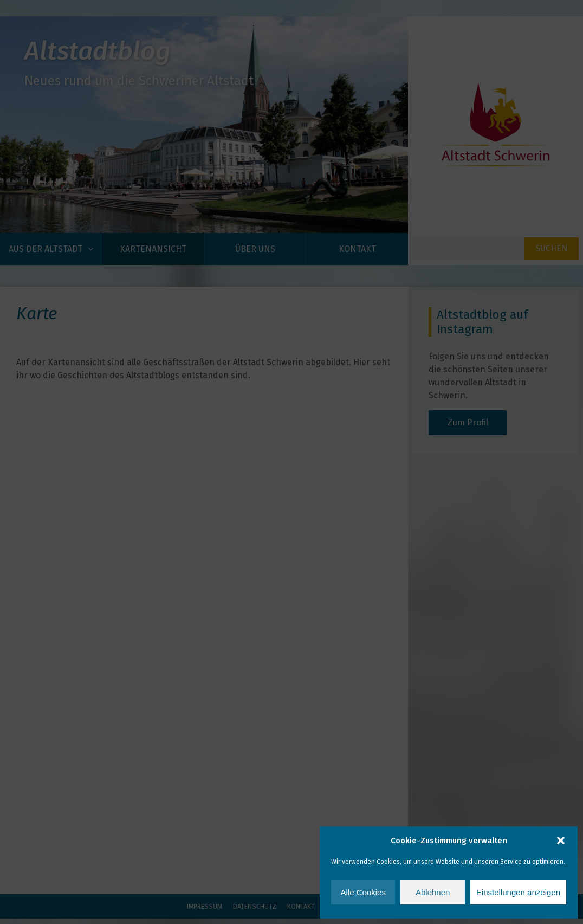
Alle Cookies (363, 892)
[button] (561, 841)
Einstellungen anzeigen (518, 892)
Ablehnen (433, 892)
